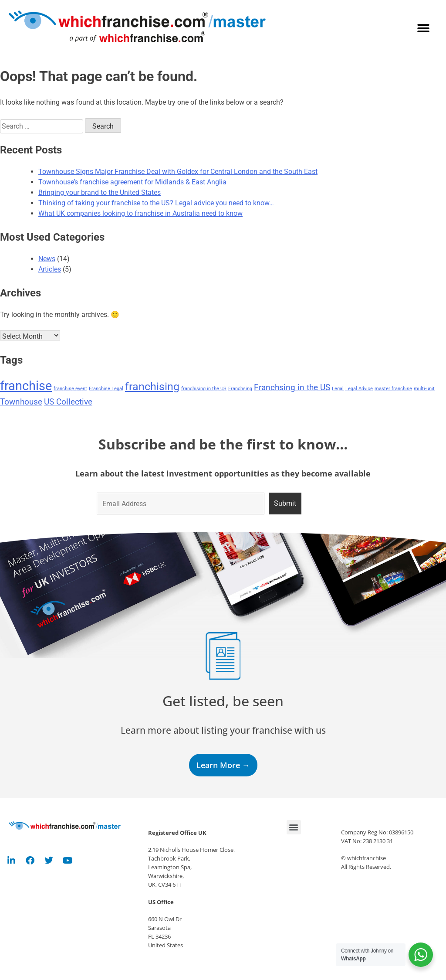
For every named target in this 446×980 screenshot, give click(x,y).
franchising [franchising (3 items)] (152, 386)
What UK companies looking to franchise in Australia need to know (140, 213)
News (47, 259)
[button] (423, 29)
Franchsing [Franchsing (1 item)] (240, 389)
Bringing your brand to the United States (100, 192)
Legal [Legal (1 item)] (338, 389)
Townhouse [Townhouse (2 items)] (21, 402)
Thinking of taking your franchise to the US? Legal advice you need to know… (156, 203)
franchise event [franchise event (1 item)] (70, 389)
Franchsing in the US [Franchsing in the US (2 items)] (292, 387)
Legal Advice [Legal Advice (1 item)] (359, 389)
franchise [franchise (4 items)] (26, 386)
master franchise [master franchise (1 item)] (393, 389)
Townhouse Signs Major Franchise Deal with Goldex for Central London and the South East (178, 172)
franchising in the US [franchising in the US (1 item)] (204, 389)
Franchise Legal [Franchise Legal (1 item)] (106, 389)
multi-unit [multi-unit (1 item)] (424, 389)
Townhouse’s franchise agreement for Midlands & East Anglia (132, 182)
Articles (50, 269)
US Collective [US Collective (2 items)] (68, 402)
